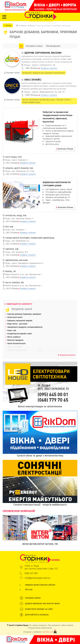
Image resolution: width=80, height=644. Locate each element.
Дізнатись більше (65, 149)
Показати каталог (67, 355)
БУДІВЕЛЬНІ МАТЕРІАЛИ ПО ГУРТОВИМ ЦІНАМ (57, 184)
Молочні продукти (15, 340)
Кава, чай (12, 330)
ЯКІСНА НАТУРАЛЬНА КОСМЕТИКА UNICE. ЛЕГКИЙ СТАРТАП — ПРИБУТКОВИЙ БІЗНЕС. (47, 101)
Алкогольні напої (15, 317)
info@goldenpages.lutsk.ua (37, 578)
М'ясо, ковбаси (14, 337)
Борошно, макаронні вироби (20, 321)
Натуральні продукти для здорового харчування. (44, 73)
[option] (40, 532)
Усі (21, 46)
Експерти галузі (34, 46)
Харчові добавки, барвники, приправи (24, 314)
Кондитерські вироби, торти (20, 334)
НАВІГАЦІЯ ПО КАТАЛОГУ (18, 304)
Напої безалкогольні (16, 343)
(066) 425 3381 (31, 573)
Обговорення (53, 46)
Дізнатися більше (65, 207)
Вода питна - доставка (17, 324)
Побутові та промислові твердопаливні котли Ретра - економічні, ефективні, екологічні (58, 117)
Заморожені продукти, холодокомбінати (25, 327)
